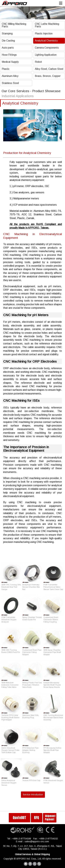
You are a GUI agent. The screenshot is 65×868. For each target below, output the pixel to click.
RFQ (36, 818)
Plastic (6, 69)
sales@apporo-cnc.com (37, 841)
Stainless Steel (10, 83)
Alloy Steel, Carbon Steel (49, 69)
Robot (38, 62)
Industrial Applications (18, 96)
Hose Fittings (9, 55)
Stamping (7, 34)
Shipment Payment (50, 818)
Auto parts (8, 48)
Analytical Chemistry (46, 41)
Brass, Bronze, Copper (48, 76)
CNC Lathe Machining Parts (47, 25)
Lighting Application (46, 55)
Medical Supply (10, 62)
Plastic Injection (44, 34)
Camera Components (47, 48)
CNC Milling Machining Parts (14, 25)
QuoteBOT (19, 818)
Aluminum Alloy (10, 76)
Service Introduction (33, 795)
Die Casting (8, 41)
